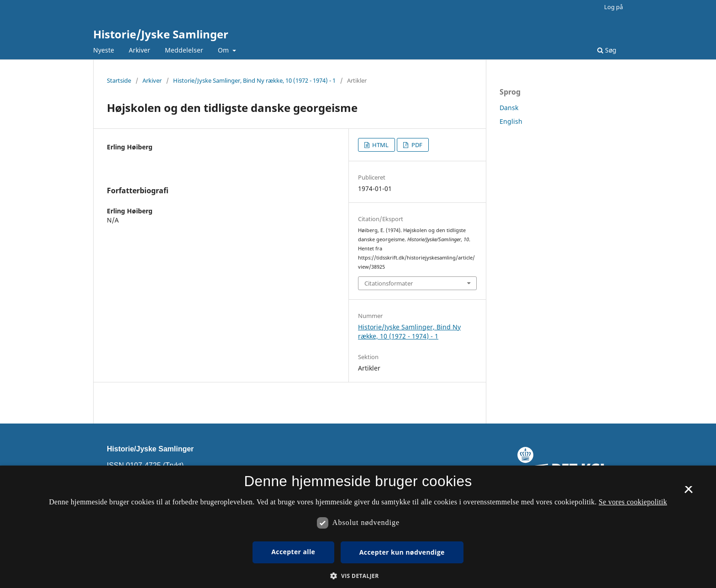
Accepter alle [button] (293, 552)
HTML (380, 145)
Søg (607, 50)
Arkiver (140, 50)
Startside (119, 80)
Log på (613, 7)
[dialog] (358, 527)
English (511, 121)
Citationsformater (389, 283)
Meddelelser (184, 50)
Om (224, 50)
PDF (416, 145)
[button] (358, 576)
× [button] (688, 493)
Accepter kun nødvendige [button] (402, 552)
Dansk (509, 108)
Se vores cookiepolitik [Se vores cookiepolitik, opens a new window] (633, 502)
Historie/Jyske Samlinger (161, 34)
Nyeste (104, 50)
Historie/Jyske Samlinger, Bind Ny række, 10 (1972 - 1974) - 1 (254, 80)
